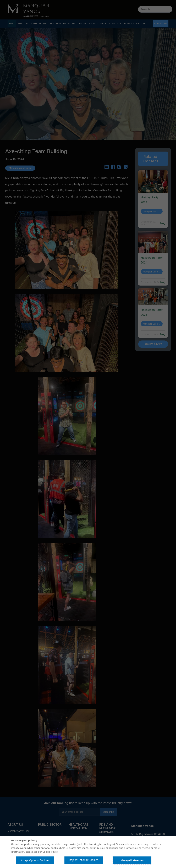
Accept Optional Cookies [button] (35, 860)
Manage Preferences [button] (132, 860)
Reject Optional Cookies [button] (84, 860)
